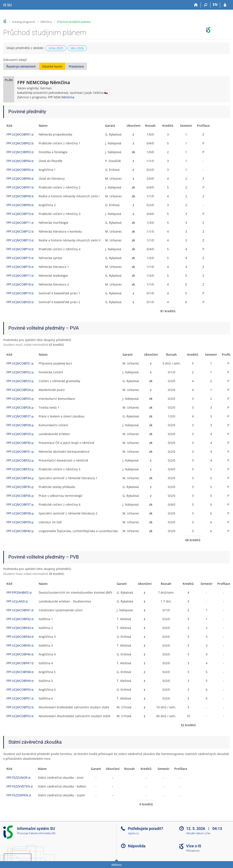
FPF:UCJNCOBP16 (19, 267)
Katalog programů (24, 22)
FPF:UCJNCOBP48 (19, 672)
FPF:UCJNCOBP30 (19, 443)
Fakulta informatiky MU (42, 833)
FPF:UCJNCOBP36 (19, 496)
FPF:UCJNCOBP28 (19, 425)
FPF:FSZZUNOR (17, 778)
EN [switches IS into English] (215, 5)
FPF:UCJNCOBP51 (19, 698)
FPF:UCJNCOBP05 (19, 170)
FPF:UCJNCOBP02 (19, 143)
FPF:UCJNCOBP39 (19, 522)
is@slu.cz (133, 833)
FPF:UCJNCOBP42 (19, 619)
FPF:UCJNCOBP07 (19, 187)
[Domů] (196, 5)
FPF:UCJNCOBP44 (19, 637)
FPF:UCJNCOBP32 (19, 460)
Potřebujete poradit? (146, 829)
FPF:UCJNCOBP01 (19, 134)
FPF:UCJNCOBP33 (19, 469)
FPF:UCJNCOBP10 (19, 214)
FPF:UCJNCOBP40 (19, 531)
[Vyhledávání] (206, 5)
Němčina (46, 22)
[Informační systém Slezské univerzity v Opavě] (8, 5)
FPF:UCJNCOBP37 (19, 504)
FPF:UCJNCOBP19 (19, 293)
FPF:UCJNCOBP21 (19, 363)
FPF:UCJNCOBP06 (19, 178)
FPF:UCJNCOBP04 (19, 161)
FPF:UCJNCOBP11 (19, 223)
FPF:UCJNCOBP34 (19, 478)
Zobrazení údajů (15, 60)
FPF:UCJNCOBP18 (19, 284)
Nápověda (137, 846)
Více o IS (194, 846)
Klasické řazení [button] (52, 66)
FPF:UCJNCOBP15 (19, 258)
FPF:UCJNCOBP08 (19, 196)
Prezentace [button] (76, 66)
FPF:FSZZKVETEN (18, 786)
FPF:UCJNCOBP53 (19, 716)
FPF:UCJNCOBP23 (19, 381)
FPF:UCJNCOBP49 (19, 681)
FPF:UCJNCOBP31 (19, 452)
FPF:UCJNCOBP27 (19, 416)
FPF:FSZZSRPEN (17, 795)
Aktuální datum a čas (198, 833)
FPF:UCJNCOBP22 (19, 372)
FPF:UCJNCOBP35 (19, 487)
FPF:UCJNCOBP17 (19, 276)
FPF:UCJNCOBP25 (19, 399)
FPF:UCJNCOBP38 (19, 513)
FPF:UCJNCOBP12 (19, 231)
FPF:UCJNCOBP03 (19, 152)
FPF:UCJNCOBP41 (19, 610)
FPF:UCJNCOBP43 (19, 628)
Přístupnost (193, 851)
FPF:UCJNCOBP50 (19, 690)
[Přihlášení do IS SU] (225, 5)
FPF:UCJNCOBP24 (19, 390)
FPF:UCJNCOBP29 (19, 434)
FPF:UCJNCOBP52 (19, 707)
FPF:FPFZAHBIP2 (18, 592)
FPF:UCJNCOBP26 (19, 407)
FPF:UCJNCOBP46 (19, 654)
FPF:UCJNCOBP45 (19, 645)
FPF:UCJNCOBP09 (19, 205)
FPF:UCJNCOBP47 (19, 663)
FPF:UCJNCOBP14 (19, 249)
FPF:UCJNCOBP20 (19, 302)
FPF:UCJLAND (16, 601)
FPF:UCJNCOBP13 (19, 240)
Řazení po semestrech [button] (21, 66)
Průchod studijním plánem (74, 22)
